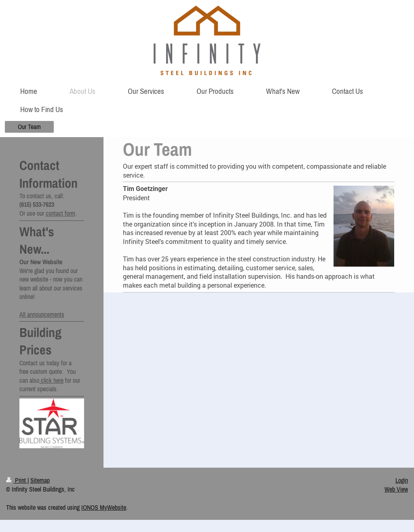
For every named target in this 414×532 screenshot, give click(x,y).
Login (402, 480)
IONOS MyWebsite (104, 507)
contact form (60, 213)
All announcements (42, 314)
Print (17, 480)
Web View (396, 489)
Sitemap (40, 480)
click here (51, 380)
